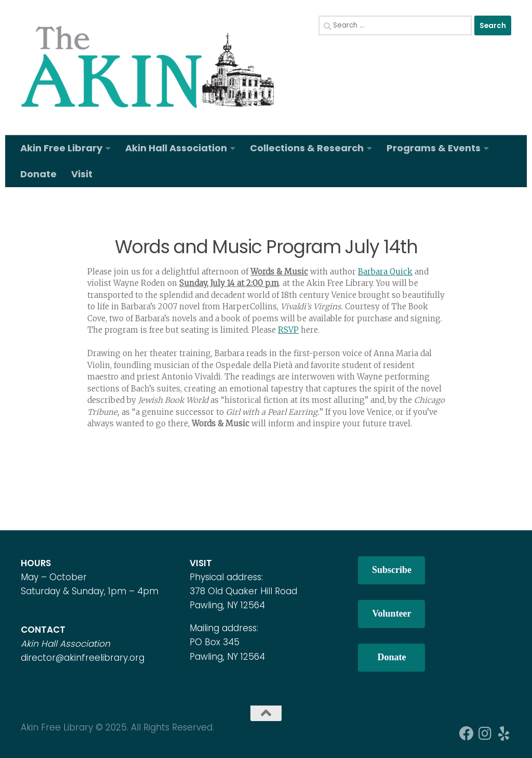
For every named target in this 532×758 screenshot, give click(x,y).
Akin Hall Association (176, 148)
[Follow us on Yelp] (504, 734)
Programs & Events (434, 148)
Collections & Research (307, 148)
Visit (82, 174)
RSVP (288, 330)
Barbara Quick (385, 272)
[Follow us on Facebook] (467, 734)
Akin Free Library (61, 148)
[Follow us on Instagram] (485, 734)
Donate (38, 174)
